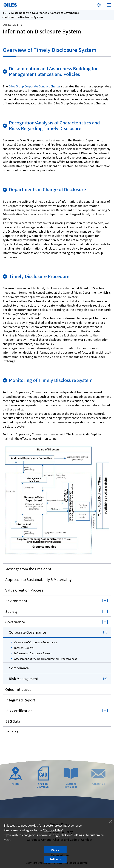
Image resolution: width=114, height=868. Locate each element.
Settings (55, 859)
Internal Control (24, 648)
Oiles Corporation (10, 5)
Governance (40, 13)
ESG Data (13, 721)
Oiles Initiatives (18, 689)
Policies (12, 732)
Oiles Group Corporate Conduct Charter (34, 86)
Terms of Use (53, 830)
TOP (5, 13)
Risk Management (24, 679)
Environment (16, 601)
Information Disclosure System (33, 653)
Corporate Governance (65, 13)
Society (11, 611)
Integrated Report (20, 700)
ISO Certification (19, 711)
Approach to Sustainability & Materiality (38, 579)
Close (110, 821)
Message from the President (28, 569)
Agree (55, 849)
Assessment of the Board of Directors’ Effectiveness (46, 659)
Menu (109, 5)
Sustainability (20, 13)
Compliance (19, 668)
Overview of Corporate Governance (36, 642)
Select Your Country (99, 5)
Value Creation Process (24, 590)
